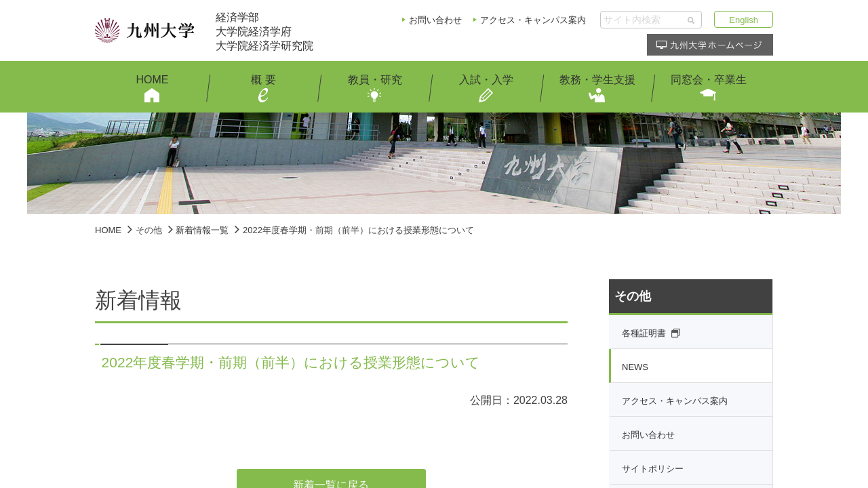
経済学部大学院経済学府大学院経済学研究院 (264, 32)
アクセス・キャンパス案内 (533, 20)
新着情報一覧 (202, 230)
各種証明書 (644, 333)
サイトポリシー (653, 469)
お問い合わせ (435, 20)
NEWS (635, 367)
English (744, 20)
